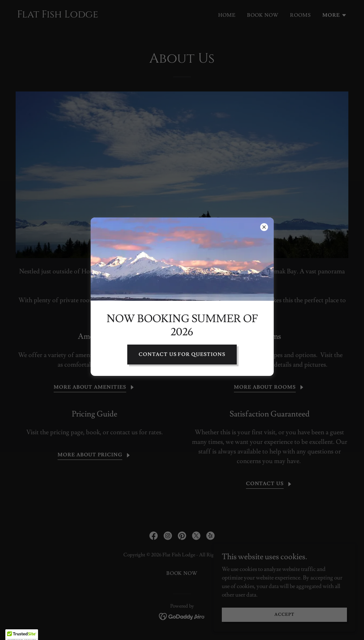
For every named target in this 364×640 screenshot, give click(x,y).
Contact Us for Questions (182, 355)
